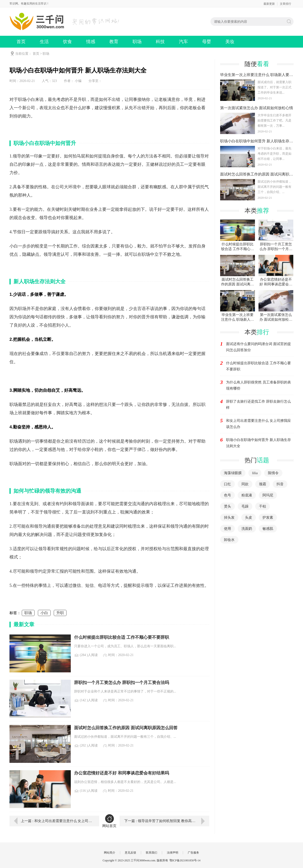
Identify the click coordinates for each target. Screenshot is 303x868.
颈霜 (263, 484)
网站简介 (110, 853)
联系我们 (151, 853)
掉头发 (229, 517)
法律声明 (173, 853)
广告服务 (193, 853)
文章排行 (285, 4)
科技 (160, 42)
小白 (44, 613)
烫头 (227, 506)
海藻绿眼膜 (233, 473)
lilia (255, 473)
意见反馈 (130, 853)
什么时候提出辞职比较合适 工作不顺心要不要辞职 (258, 366)
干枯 (263, 506)
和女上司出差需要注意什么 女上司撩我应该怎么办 (258, 424)
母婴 (207, 42)
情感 (91, 42)
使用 (227, 529)
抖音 (280, 484)
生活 (44, 42)
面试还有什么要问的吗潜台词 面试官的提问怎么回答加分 (258, 347)
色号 (227, 495)
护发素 (268, 517)
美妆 (230, 42)
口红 (227, 484)
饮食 (67, 42)
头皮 (249, 517)
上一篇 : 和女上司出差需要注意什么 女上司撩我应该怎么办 (57, 821)
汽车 (183, 42)
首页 (21, 42)
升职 (60, 613)
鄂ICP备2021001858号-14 (185, 860)
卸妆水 (229, 540)
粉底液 (247, 495)
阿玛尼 (268, 495)
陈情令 (273, 473)
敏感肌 (268, 529)
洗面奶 (247, 529)
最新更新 (269, 4)
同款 (245, 484)
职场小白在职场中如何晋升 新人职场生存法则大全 (258, 443)
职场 (137, 42)
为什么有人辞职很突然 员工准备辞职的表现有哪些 (258, 385)
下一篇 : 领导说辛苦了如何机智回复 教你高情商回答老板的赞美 (167, 821)
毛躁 (245, 506)
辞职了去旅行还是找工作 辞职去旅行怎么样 (258, 405)
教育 (114, 42)
